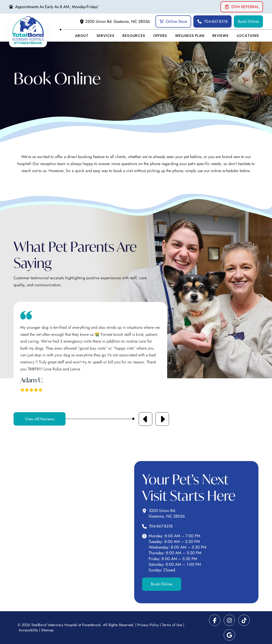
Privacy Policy (148, 625)
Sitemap (47, 630)
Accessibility (28, 630)
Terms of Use (172, 625)
